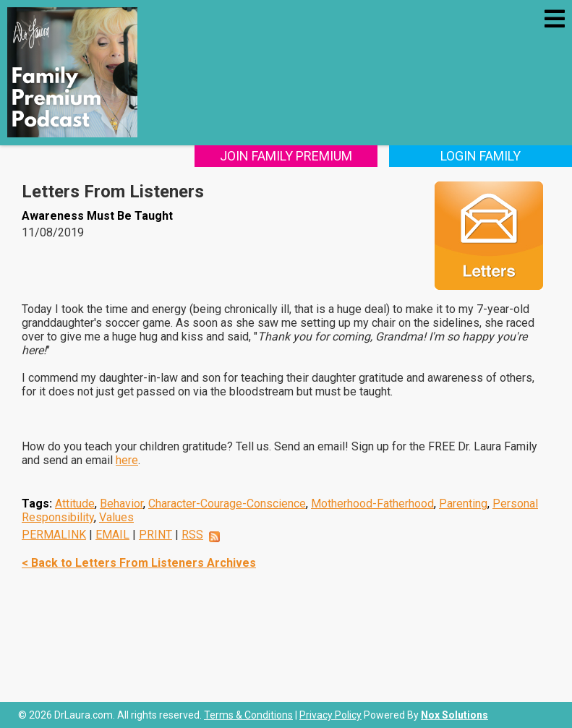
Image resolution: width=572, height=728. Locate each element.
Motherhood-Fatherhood (372, 504)
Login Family (481, 156)
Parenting (463, 504)
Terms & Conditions (248, 715)
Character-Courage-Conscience (227, 504)
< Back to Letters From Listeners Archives (139, 563)
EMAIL (112, 535)
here (127, 460)
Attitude (75, 504)
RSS (192, 535)
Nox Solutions (454, 715)
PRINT (155, 535)
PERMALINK (54, 535)
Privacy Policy (330, 715)
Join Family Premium (286, 156)
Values (116, 517)
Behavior (121, 504)
